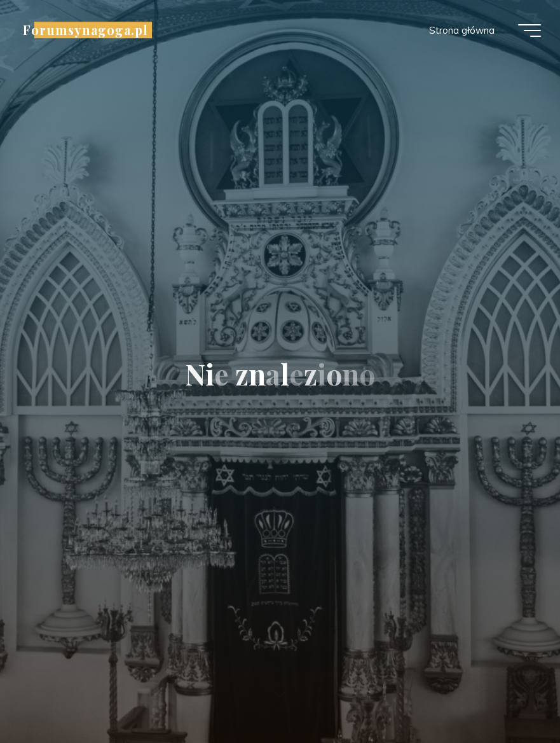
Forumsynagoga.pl (85, 30)
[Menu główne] (529, 31)
